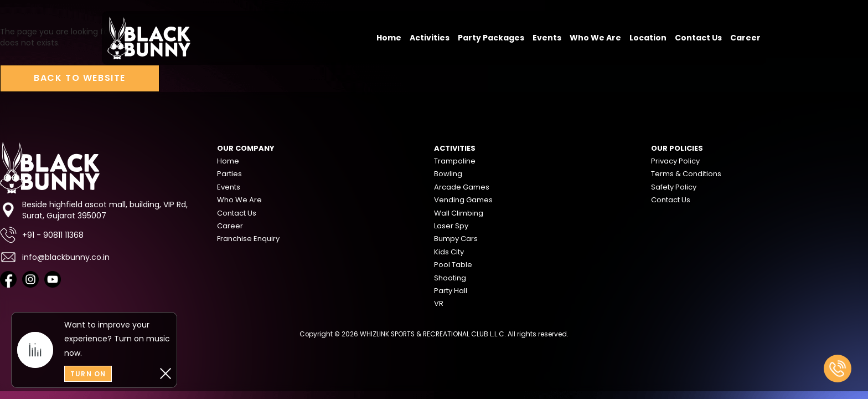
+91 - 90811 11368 (42, 235)
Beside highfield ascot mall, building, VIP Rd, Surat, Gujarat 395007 (94, 210)
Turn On (88, 374)
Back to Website (80, 78)
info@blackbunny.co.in (55, 257)
